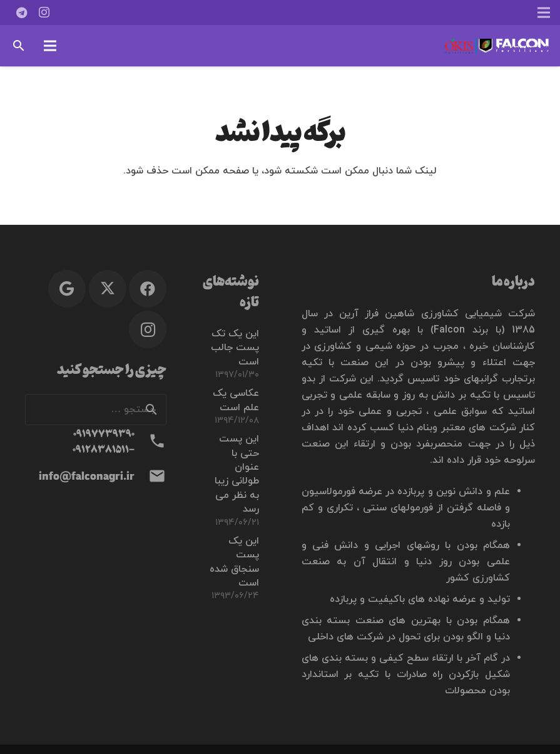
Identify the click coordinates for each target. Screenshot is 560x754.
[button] (50, 46)
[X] (108, 289)
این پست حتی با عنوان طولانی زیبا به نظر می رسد (237, 474)
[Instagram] (44, 13)
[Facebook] (148, 289)
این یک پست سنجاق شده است (234, 562)
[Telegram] (21, 13)
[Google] (67, 289)
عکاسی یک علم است (236, 400)
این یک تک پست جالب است (235, 348)
